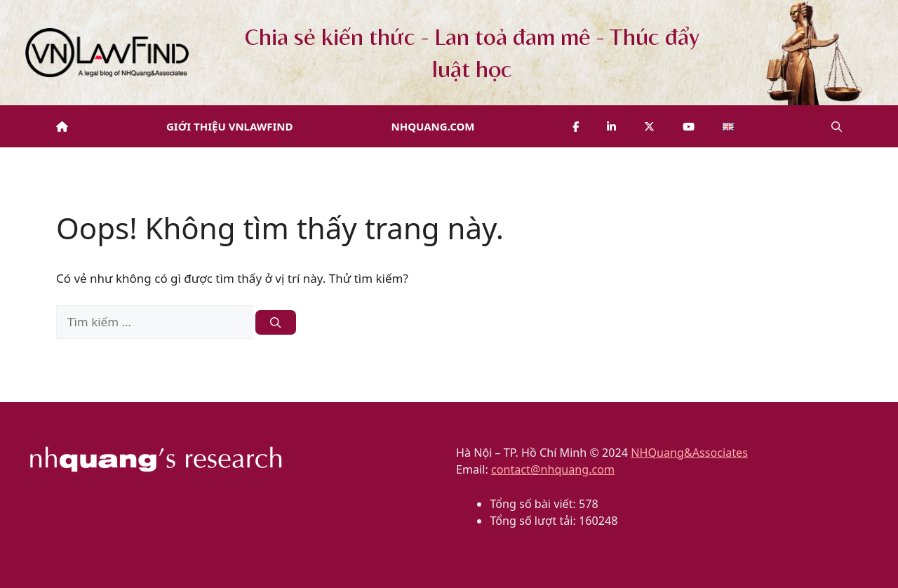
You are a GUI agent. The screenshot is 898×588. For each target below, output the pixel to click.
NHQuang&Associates (689, 453)
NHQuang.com (433, 126)
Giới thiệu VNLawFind (230, 126)
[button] (837, 126)
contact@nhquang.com (553, 469)
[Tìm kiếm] (275, 322)
